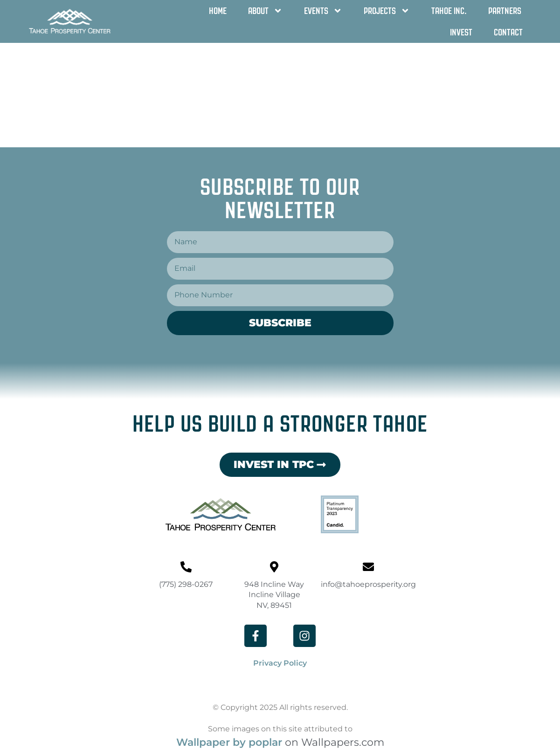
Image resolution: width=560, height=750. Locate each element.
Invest (461, 32)
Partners (505, 11)
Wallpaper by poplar (229, 742)
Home (218, 11)
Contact (508, 32)
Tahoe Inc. (449, 11)
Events (323, 11)
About (265, 11)
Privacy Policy (280, 663)
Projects (387, 11)
